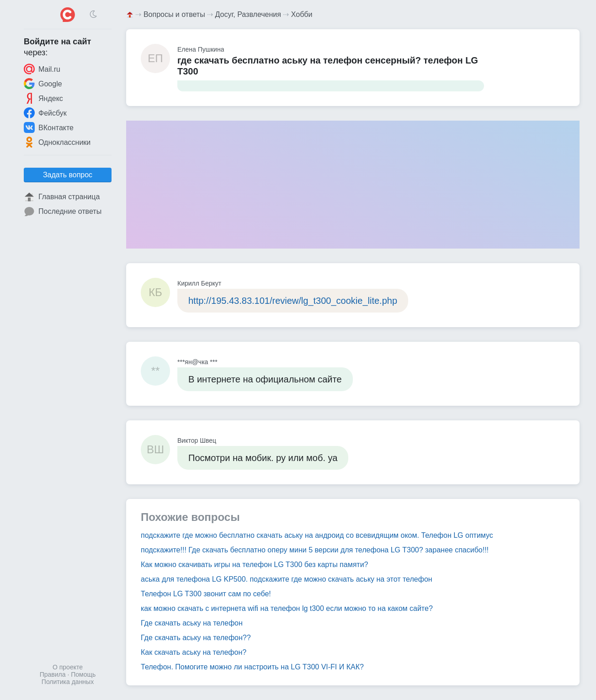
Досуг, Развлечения (248, 14)
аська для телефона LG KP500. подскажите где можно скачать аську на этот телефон (287, 579)
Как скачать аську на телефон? (194, 652)
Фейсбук (45, 113)
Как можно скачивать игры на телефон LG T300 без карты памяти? (255, 565)
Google (43, 84)
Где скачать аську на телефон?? (196, 638)
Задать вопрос (68, 175)
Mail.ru (42, 69)
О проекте (68, 667)
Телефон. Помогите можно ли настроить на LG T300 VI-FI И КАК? (252, 667)
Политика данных (68, 682)
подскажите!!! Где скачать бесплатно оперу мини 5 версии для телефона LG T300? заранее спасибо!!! (315, 550)
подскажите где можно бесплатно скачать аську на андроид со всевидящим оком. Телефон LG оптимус (317, 535)
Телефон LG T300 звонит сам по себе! (206, 594)
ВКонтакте (49, 127)
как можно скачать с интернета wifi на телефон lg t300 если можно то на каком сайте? (287, 608)
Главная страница (62, 197)
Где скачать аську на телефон (192, 623)
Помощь (83, 674)
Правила (53, 674)
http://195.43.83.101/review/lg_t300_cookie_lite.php (293, 301)
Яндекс (43, 98)
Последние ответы (63, 212)
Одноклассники (57, 142)
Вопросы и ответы (174, 14)
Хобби (302, 14)
